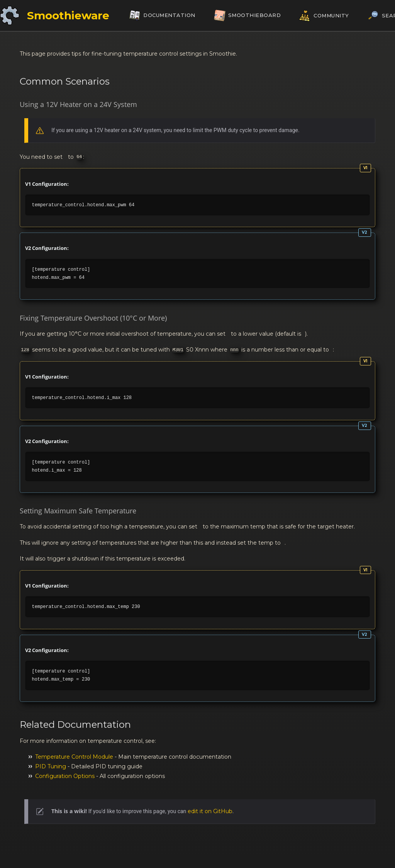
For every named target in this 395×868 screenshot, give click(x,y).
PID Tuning (51, 766)
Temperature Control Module (74, 757)
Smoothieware (68, 15)
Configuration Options (65, 776)
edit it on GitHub (210, 811)
